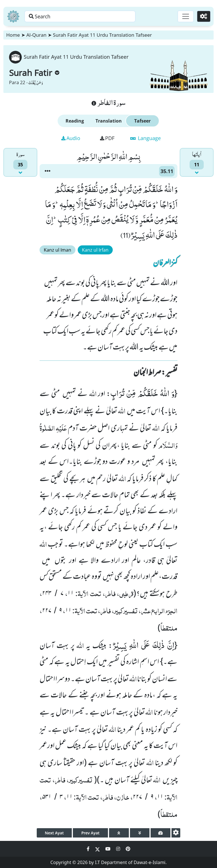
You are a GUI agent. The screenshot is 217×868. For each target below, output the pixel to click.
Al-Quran (36, 35)
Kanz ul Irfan (95, 250)
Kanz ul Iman (57, 250)
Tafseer (142, 121)
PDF (107, 138)
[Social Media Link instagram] (119, 849)
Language (146, 138)
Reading (75, 121)
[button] (47, 171)
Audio (71, 138)
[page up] (119, 833)
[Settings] (203, 16)
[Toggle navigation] (185, 16)
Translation (109, 121)
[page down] (140, 833)
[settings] (176, 833)
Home (13, 35)
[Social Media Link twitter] (98, 849)
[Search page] (88, 16)
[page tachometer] (160, 833)
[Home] (13, 16)
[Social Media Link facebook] (89, 849)
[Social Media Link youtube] (108, 849)
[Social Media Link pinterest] (128, 849)
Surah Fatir (34, 73)
